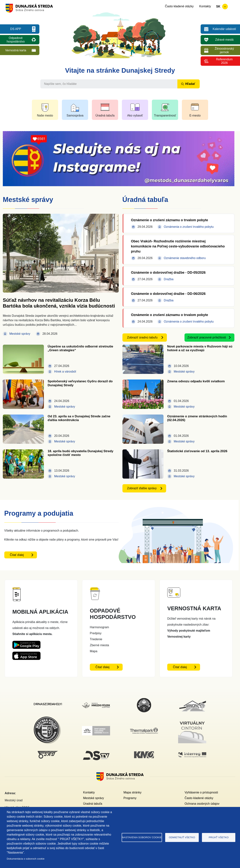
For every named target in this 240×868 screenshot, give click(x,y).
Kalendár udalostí (224, 29)
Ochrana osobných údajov (202, 804)
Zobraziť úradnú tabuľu (142, 337)
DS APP (16, 29)
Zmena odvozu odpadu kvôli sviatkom (196, 381)
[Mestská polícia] (48, 719)
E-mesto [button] (195, 115)
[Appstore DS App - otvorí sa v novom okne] (26, 655)
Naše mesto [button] (45, 115)
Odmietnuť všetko (182, 837)
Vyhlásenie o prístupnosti (201, 792)
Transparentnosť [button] (165, 115)
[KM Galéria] (144, 753)
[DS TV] (96, 751)
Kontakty (205, 6)
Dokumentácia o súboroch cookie (26, 859)
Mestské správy (93, 798)
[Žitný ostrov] (96, 728)
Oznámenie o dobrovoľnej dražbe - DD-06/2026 (168, 294)
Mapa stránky (132, 792)
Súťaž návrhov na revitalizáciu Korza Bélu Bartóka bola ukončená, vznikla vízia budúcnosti (59, 303)
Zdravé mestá (224, 40)
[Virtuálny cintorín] (192, 720)
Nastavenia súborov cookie (142, 837)
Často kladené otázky (179, 6)
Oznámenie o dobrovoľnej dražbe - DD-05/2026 (168, 273)
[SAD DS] (48, 753)
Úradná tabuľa (93, 804)
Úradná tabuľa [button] (105, 115)
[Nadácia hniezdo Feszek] (96, 705)
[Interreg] (192, 754)
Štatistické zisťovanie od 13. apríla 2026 (197, 451)
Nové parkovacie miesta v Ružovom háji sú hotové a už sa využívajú (200, 348)
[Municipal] (192, 700)
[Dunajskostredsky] (48, 705)
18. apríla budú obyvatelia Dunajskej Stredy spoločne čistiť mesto (81, 453)
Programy (130, 798)
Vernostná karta (16, 50)
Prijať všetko (219, 837)
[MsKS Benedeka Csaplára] (144, 700)
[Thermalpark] (144, 730)
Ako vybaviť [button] (135, 115)
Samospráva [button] (75, 115)
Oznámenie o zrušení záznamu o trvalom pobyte (170, 220)
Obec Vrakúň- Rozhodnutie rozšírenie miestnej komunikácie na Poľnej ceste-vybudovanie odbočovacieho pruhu (178, 246)
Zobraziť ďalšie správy (142, 488)
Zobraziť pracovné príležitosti (207, 337)
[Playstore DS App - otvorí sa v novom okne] (26, 644)
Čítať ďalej (17, 555)
